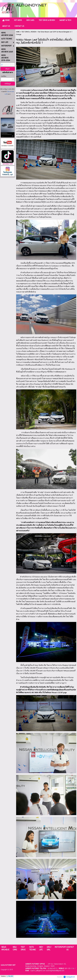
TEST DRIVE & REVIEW (29, 32)
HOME (18, 32)
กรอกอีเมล (3, 76)
